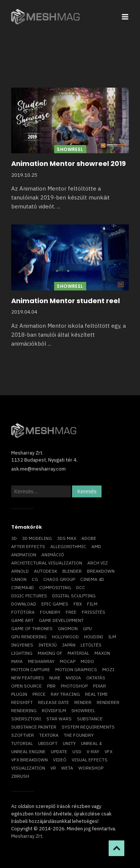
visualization (28, 768)
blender (72, 571)
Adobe (89, 538)
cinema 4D (92, 579)
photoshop (74, 686)
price (39, 694)
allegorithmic (68, 546)
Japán (69, 645)
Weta (67, 768)
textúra (49, 735)
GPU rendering (29, 637)
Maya (17, 661)
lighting (22, 653)
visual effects (90, 760)
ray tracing (65, 694)
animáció (53, 555)
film (92, 604)
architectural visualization (47, 563)
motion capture (31, 669)
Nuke (55, 678)
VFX (108, 751)
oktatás (96, 678)
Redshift (22, 702)
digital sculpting (74, 596)
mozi (108, 669)
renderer (108, 702)
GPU (87, 628)
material (78, 653)
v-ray (93, 751)
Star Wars (59, 719)
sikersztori (26, 719)
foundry (50, 612)
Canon (19, 579)
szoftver (23, 735)
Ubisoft (48, 743)
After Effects (28, 546)
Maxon (102, 653)
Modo (87, 661)
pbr (51, 686)
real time (97, 694)
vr (53, 768)
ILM (112, 637)
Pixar (99, 686)
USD (77, 751)
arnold (20, 571)
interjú (48, 645)
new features (28, 678)
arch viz (98, 563)
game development (61, 620)
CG (35, 579)
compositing (55, 587)
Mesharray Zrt (27, 836)
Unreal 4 (91, 743)
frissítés (94, 612)
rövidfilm (54, 710)
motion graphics (76, 669)
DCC (81, 587)
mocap (68, 661)
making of (50, 653)
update (59, 751)
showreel (83, 710)
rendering (24, 710)
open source (27, 686)
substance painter (34, 727)
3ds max (67, 538)
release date (54, 702)
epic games (55, 604)
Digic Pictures (29, 596)
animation (24, 555)
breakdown (101, 571)
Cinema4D (23, 587)
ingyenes (22, 645)
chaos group (59, 579)
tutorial (22, 743)
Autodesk (46, 571)
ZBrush (20, 776)
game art (22, 620)
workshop (91, 768)
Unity (69, 743)
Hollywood (65, 637)
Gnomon (68, 628)
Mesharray (41, 661)
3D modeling (37, 538)
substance (90, 719)
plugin (19, 694)
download (24, 604)
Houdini (94, 637)
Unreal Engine (28, 751)
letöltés (91, 645)
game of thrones (32, 628)
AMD (96, 546)
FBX (78, 604)
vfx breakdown (29, 760)
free (71, 612)
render (83, 702)
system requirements (88, 727)
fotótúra (23, 612)
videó (60, 760)
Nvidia (73, 678)
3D (14, 538)
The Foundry (79, 735)
